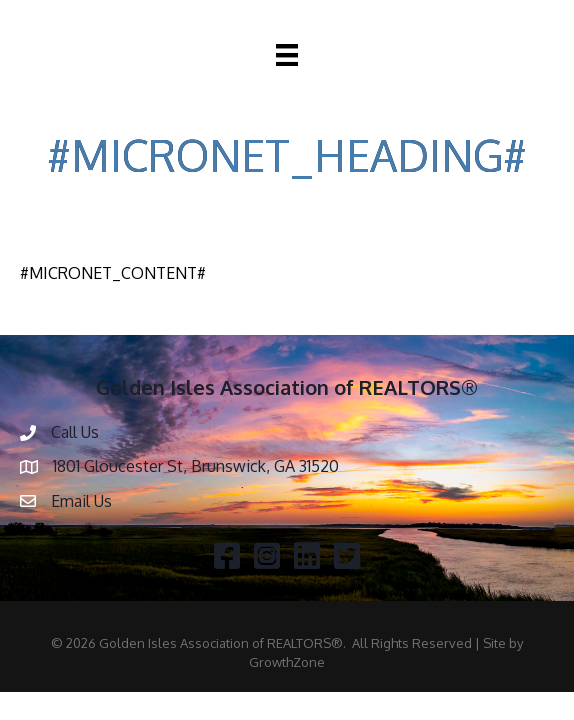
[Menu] (287, 55)
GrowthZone (287, 662)
